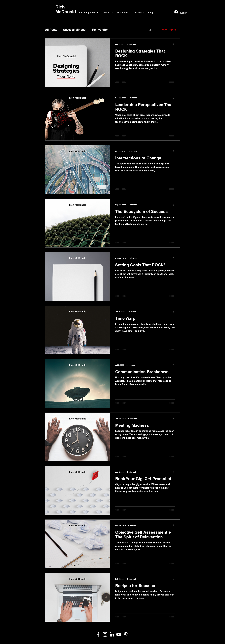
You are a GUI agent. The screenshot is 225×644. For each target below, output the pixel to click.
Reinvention (100, 30)
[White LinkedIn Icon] (112, 634)
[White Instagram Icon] (105, 634)
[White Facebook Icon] (98, 634)
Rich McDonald (66, 9)
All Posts (51, 30)
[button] (150, 30)
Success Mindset (75, 30)
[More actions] (174, 44)
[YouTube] (119, 634)
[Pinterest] (126, 634)
